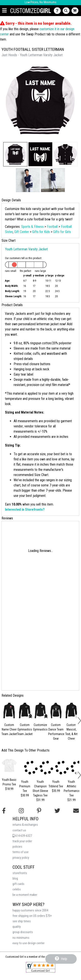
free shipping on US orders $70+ (32, 916)
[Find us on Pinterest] (39, 811)
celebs (17, 889)
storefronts (20, 873)
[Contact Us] (58, 11)
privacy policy (21, 858)
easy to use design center (29, 943)
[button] (15, 154)
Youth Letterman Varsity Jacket (26, 249)
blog (15, 879)
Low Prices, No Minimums (40, 2)
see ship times (22, 921)
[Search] (67, 11)
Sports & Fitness (32, 227)
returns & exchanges (25, 825)
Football (52, 227)
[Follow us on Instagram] (21, 811)
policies (17, 847)
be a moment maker (25, 895)
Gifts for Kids (41, 232)
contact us (19, 830)
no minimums (21, 938)
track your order (22, 841)
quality (17, 927)
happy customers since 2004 (30, 910)
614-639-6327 (22, 836)
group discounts (23, 932)
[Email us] (76, 811)
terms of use (21, 852)
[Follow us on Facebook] (4, 811)
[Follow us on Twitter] (57, 811)
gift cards (18, 884)
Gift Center (22, 232)
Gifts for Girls (62, 232)
